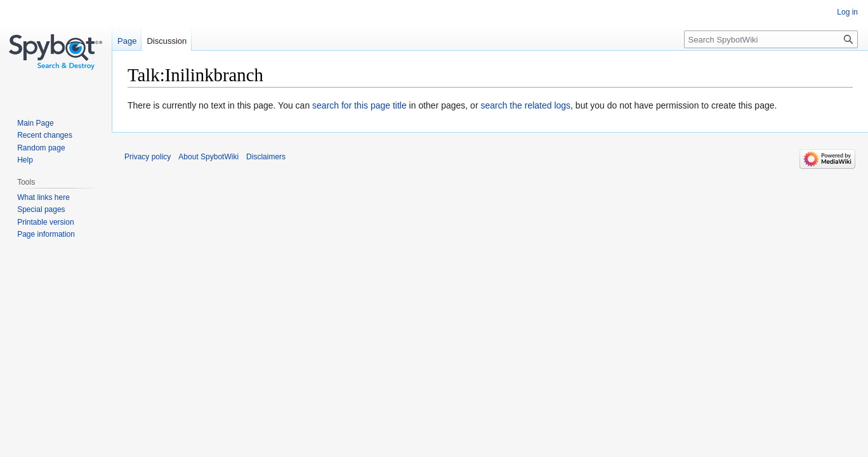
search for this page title (359, 105)
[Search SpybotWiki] (771, 39)
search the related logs (525, 105)
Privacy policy (148, 157)
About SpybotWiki (208, 157)
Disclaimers (266, 157)
